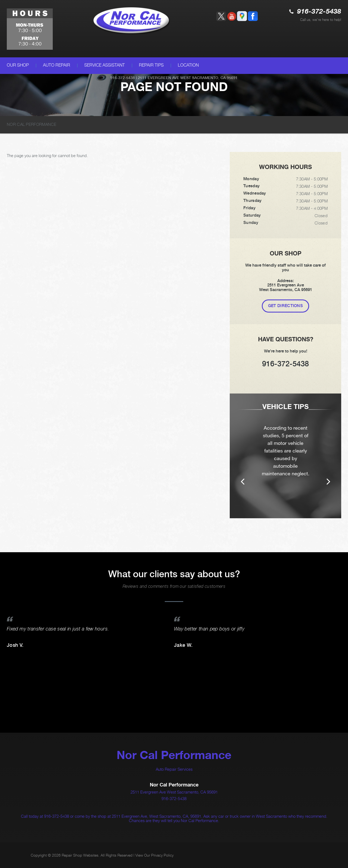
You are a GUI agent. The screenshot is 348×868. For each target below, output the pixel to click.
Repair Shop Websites (80, 855)
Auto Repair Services (174, 769)
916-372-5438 (319, 12)
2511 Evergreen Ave (159, 78)
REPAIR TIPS (151, 65)
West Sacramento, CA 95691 (209, 78)
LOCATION (188, 65)
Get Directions (285, 306)
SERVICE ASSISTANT (105, 65)
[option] (285, 456)
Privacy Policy (162, 855)
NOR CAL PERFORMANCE (32, 124)
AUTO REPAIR (57, 65)
